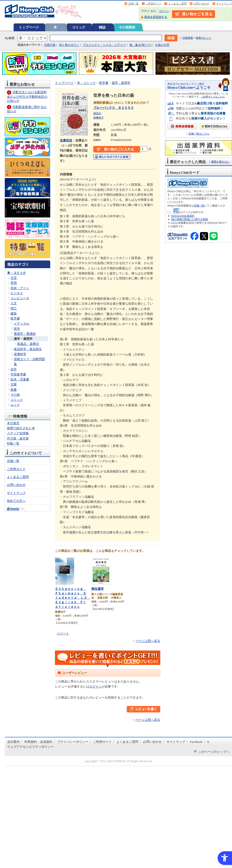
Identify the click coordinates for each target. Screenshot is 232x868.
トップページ (29, 27)
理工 (14, 308)
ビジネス (17, 293)
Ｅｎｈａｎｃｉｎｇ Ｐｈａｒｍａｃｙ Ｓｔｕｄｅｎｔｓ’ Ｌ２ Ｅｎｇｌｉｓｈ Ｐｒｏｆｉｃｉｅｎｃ (72, 598)
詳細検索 (188, 38)
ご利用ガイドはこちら (213, 97)
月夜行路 (50, 45)
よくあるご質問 (177, 4)
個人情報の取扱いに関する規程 (190, 219)
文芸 (14, 278)
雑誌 (102, 27)
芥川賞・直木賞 (18, 438)
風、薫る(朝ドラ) (140, 45)
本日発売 (13, 423)
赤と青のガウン (69, 45)
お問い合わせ (201, 4)
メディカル (22, 323)
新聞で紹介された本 (21, 428)
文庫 (14, 384)
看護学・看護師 (25, 334)
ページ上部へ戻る (148, 641)
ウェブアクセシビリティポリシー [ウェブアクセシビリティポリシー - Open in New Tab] (30, 747)
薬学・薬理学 (23, 339)
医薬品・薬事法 (28, 344)
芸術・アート (20, 288)
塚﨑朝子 (99, 118)
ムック (15, 405)
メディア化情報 (18, 433)
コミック (79, 27)
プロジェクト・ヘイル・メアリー (104, 45)
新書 (14, 390)
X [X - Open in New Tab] (208, 742)
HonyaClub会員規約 (183, 216)
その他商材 (127, 27)
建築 (14, 313)
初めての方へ (16, 501)
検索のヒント (204, 38)
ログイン (164, 11)
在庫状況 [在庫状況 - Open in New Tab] (66, 140)
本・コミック (17, 273)
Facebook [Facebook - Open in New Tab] (196, 742)
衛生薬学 (98, 589)
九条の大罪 (162, 45)
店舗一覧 (133, 4)
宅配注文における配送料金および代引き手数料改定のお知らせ (27, 96)
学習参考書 (18, 374)
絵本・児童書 (20, 379)
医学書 (15, 318)
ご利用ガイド (154, 4)
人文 (14, 303)
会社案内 (13, 742)
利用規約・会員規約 (38, 742)
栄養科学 (20, 354)
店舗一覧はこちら (199, 134)
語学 (14, 369)
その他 (15, 395)
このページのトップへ (214, 752)
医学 (17, 329)
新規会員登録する (156, 17)
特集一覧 (13, 443)
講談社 (97, 113)
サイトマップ (224, 4)
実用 (14, 283)
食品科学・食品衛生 (28, 349)
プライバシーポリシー (73, 742)
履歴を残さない (220, 162)
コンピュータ (20, 298)
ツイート (63, 633)
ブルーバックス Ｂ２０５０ (113, 108)
